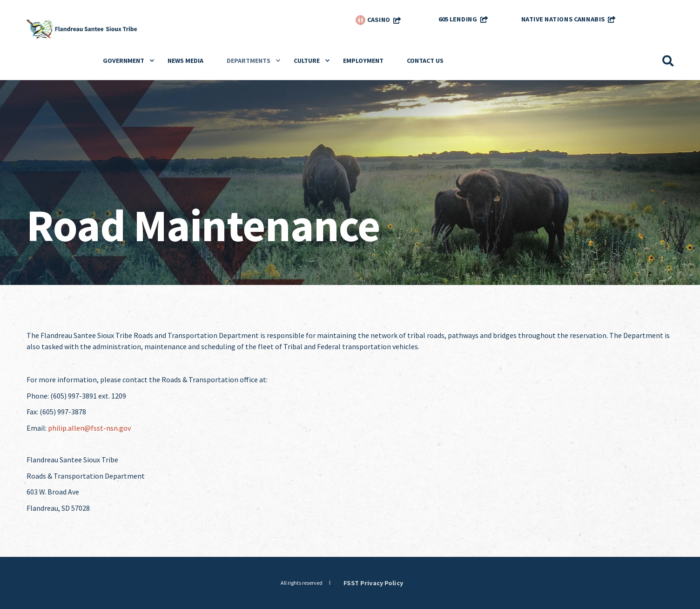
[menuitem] (653, 16)
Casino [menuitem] (373, 20)
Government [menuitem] (124, 61)
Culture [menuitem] (307, 61)
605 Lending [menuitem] (458, 19)
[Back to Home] (82, 28)
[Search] (668, 60)
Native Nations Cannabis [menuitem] (563, 19)
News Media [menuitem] (185, 61)
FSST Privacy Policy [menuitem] (373, 582)
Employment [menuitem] (363, 61)
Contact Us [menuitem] (425, 61)
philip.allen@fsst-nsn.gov (89, 428)
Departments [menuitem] (249, 61)
